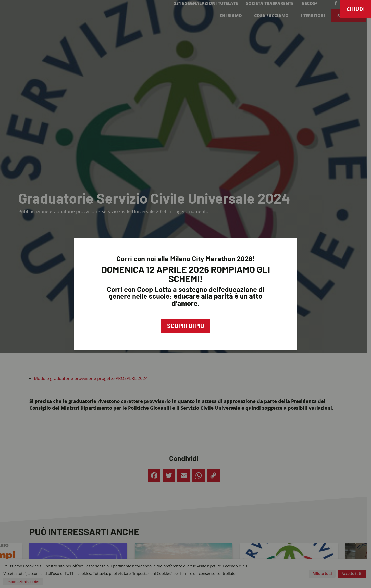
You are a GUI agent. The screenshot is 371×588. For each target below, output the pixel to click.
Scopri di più (186, 326)
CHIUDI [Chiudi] (356, 9)
